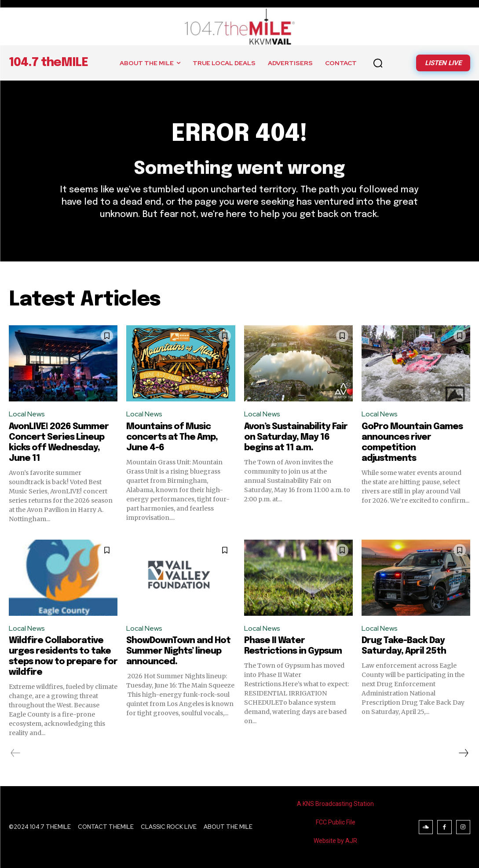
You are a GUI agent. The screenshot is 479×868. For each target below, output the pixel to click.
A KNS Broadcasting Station (335, 804)
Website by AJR (335, 841)
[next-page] (463, 753)
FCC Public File (336, 822)
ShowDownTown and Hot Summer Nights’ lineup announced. (178, 651)
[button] (378, 63)
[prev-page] (16, 753)
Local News (27, 414)
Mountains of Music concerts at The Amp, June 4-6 (172, 437)
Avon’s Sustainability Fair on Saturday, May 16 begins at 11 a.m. (296, 437)
